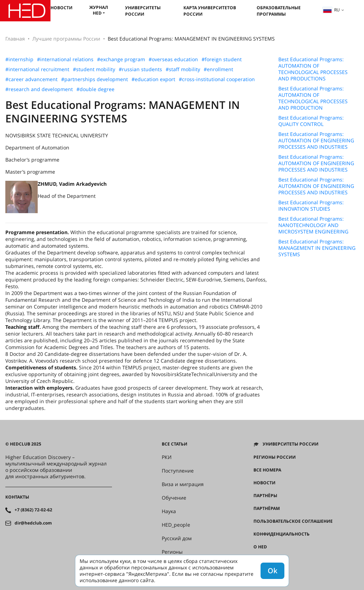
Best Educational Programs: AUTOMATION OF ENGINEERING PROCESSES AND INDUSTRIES (316, 141)
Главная (15, 39)
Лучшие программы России (66, 39)
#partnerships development (95, 79)
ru (331, 10)
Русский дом (177, 538)
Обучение (174, 498)
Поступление (178, 471)
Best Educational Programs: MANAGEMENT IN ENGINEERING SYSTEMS (317, 248)
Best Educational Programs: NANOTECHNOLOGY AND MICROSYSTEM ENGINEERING (313, 225)
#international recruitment (37, 69)
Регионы (172, 552)
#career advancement (31, 79)
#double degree (95, 89)
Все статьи (175, 444)
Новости (61, 8)
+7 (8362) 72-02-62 (33, 510)
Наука (169, 511)
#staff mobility (183, 69)
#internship (19, 59)
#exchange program (121, 59)
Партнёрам (267, 509)
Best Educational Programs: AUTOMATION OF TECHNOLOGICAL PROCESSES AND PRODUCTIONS (313, 69)
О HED (260, 547)
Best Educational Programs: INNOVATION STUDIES (311, 206)
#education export (153, 79)
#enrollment (218, 69)
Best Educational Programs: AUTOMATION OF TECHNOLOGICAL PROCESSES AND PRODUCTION (313, 98)
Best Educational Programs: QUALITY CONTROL (311, 121)
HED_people (176, 525)
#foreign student (222, 59)
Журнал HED (99, 10)
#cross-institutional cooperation (217, 79)
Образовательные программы (279, 11)
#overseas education (173, 59)
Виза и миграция (183, 484)
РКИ (167, 457)
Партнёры (265, 496)
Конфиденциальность (282, 534)
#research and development (39, 89)
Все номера (267, 470)
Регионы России (275, 457)
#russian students (140, 69)
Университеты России (143, 11)
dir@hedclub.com (33, 523)
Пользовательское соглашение (293, 521)
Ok (272, 571)
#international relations (65, 59)
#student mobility (94, 69)
